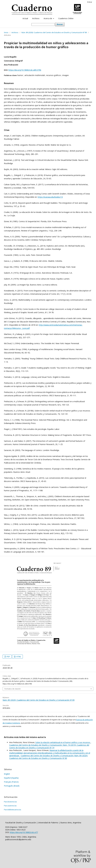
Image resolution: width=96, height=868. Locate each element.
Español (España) (11, 778)
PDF (8, 657)
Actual (25, 18)
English (7, 774)
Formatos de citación (13, 689)
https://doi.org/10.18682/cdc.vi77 (24, 832)
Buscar (60, 24)
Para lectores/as (10, 802)
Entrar (90, 2)
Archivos (36, 18)
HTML (18, 657)
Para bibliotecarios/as (13, 810)
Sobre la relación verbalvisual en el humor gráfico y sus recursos (63, 742)
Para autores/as (10, 806)
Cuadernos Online (66, 18)
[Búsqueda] (43, 24)
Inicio (6, 32)
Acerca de (48, 18)
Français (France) (11, 782)
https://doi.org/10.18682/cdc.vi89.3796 (25, 70)
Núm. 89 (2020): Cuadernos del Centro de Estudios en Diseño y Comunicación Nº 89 (54, 32)
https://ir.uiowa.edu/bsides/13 (50, 197)
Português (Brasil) (12, 786)
